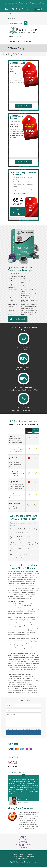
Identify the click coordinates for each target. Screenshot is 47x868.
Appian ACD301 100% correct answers (17, 550)
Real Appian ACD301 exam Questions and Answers (20, 542)
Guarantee (8, 42)
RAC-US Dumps (24, 848)
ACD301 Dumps (8, 468)
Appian (10, 54)
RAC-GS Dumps (23, 845)
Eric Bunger (18, 806)
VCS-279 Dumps (24, 852)
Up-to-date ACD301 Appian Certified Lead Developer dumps (23, 554)
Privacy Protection (9, 524)
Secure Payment (8, 517)
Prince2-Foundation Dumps (23, 849)
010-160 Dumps (24, 851)
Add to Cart (25, 107)
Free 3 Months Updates (11, 477)
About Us (16, 859)
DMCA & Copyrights (29, 861)
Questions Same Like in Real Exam (19, 196)
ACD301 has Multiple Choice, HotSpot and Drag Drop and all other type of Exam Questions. (23, 559)
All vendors (16, 37)
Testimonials (29, 37)
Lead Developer (17, 54)
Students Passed (23, 375)
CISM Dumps (24, 841)
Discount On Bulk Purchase (12, 506)
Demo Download (14, 344)
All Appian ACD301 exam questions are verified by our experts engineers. (23, 565)
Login (7, 14)
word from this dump (23, 417)
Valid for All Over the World (17, 205)
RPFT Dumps (23, 846)
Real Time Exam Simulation (12, 486)
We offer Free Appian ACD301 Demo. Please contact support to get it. (24, 571)
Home (6, 37)
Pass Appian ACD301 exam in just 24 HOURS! (22, 193)
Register (7, 18)
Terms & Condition (36, 859)
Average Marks (23, 396)
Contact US (16, 861)
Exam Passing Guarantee (11, 497)
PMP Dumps (24, 843)
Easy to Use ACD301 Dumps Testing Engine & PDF (24, 202)
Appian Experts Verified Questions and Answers (23, 199)
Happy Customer (18, 809)
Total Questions (24, 437)
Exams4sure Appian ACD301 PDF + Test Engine (19, 546)
